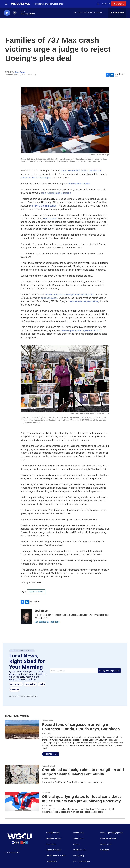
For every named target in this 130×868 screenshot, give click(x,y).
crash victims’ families (79, 184)
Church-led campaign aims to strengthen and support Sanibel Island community (83, 772)
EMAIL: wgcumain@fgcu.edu (112, 833)
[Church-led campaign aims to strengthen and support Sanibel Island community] (22, 775)
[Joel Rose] (26, 617)
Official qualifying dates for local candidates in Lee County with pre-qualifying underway (82, 799)
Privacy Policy (79, 856)
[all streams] (117, 13)
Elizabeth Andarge (49, 779)
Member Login (106, 844)
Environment (47, 721)
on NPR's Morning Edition (43, 206)
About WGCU (79, 833)
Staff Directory (79, 839)
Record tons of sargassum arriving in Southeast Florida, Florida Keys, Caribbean (81, 727)
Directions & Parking (108, 839)
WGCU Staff (47, 805)
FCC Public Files (80, 850)
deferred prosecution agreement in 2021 (81, 330)
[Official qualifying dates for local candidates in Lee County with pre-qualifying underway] (22, 801)
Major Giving (51, 844)
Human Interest (48, 766)
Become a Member (54, 839)
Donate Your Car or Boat (56, 856)
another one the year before (84, 301)
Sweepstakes (51, 861)
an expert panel (49, 298)
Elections (46, 793)
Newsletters (105, 850)
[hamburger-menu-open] (6, 4)
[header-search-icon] (98, 4)
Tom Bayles (46, 733)
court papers (51, 219)
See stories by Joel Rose (47, 622)
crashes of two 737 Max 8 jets (36, 178)
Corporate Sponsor (54, 850)
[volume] (15, 13)
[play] (7, 13)
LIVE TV (106, 4)
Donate (120, 4)
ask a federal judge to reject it (56, 193)
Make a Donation (53, 833)
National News (36, 592)
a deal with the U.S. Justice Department (81, 171)
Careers (76, 844)
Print (122, 74)
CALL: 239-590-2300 (81, 861)
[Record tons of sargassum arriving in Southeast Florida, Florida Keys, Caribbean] (22, 729)
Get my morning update (109, 670)
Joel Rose (20, 72)
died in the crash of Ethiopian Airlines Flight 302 (70, 295)
